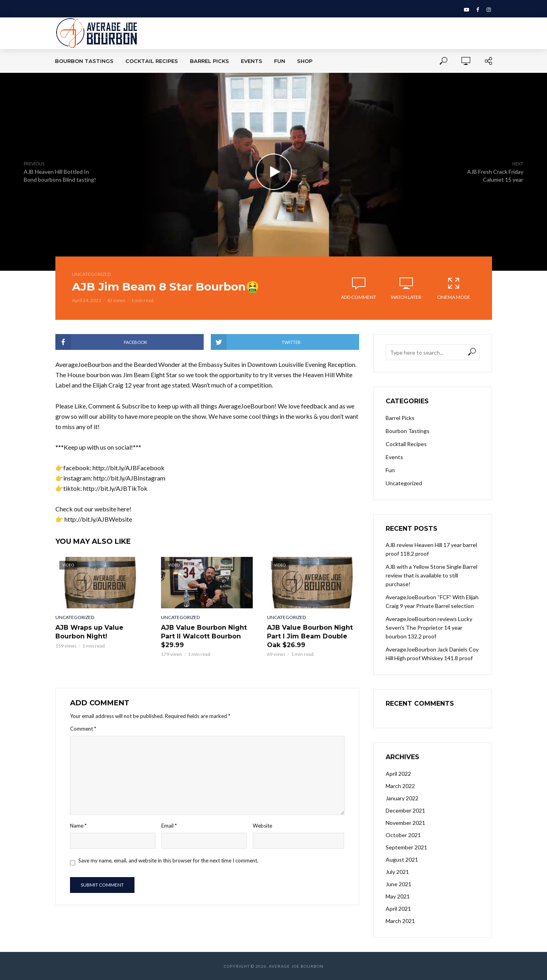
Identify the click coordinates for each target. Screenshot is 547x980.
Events (252, 61)
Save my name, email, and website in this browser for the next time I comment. (168, 860)
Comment (83, 729)
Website (262, 826)
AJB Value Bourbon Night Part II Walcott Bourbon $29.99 (204, 636)
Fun (280, 61)
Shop (305, 61)
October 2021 (403, 835)
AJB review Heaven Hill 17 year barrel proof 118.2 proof (431, 549)
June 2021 (398, 884)
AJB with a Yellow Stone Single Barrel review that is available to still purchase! (432, 575)
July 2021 (397, 872)
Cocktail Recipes (152, 61)
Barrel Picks (209, 61)
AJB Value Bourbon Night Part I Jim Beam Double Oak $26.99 (310, 636)
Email (169, 826)
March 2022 (400, 786)
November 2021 (405, 823)
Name (78, 826)
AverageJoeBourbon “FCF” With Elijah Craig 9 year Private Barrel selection (432, 601)
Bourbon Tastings (84, 61)
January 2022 (402, 798)
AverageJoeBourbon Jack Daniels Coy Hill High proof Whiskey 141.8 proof (432, 654)
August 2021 (402, 859)
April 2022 (398, 774)
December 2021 (405, 810)
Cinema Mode (454, 288)
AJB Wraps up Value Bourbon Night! (89, 632)
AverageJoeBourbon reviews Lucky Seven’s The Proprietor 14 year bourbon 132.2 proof (429, 628)
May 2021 (398, 896)
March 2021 (400, 921)
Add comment (359, 297)
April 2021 (398, 909)
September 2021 (406, 847)
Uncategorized (91, 274)
